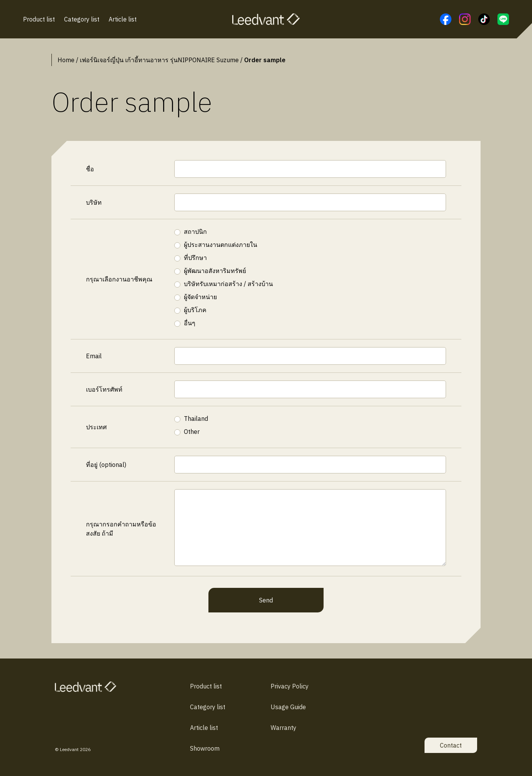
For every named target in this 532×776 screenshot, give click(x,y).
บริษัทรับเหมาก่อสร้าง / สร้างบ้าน (228, 284)
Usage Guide (288, 707)
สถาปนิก (195, 232)
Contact (451, 745)
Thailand (196, 419)
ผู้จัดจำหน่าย (200, 297)
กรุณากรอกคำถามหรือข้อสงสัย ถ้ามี (121, 529)
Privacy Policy (290, 686)
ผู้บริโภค (195, 310)
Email (94, 356)
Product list (39, 19)
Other (192, 432)
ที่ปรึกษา (195, 258)
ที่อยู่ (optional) (106, 465)
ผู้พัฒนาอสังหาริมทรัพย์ (215, 271)
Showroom (205, 748)
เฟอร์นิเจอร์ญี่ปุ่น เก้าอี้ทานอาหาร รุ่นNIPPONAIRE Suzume (159, 60)
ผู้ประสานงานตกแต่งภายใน (221, 245)
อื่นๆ (190, 323)
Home (66, 60)
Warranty (283, 728)
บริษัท (94, 202)
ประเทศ (96, 427)
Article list (123, 19)
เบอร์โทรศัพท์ (104, 389)
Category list (82, 19)
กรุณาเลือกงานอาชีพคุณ (119, 279)
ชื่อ (90, 169)
